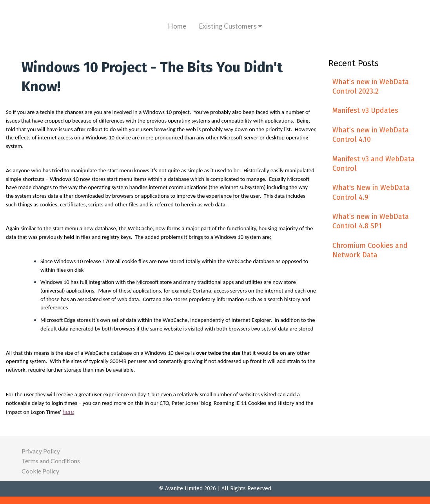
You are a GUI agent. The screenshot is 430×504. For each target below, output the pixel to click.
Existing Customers (231, 26)
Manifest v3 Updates (365, 110)
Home (177, 26)
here (68, 412)
